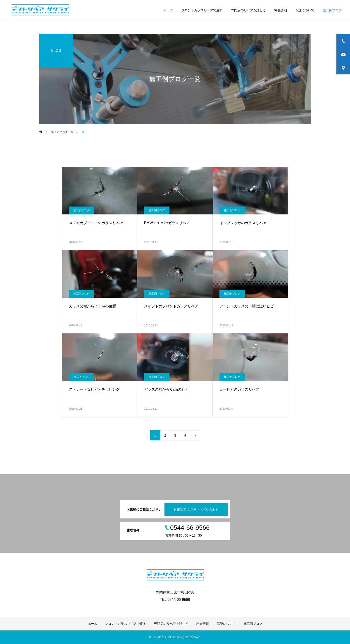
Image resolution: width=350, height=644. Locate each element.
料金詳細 (281, 10)
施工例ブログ (332, 10)
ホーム (168, 10)
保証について (305, 10)
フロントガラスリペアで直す (202, 10)
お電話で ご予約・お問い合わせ (196, 509)
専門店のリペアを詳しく (248, 10)
